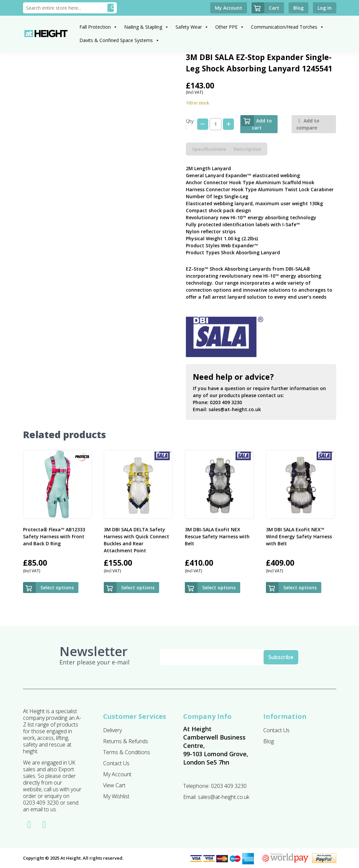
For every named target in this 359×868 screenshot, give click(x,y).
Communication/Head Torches (287, 27)
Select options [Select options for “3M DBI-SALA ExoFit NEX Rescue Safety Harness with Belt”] (219, 588)
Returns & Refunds (126, 741)
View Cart (114, 785)
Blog (269, 741)
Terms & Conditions (127, 752)
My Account (117, 774)
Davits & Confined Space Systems (119, 40)
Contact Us (116, 763)
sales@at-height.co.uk (235, 409)
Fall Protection (98, 27)
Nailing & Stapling (146, 27)
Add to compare (308, 124)
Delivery (112, 730)
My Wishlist (116, 796)
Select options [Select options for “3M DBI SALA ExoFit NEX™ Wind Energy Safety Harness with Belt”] (300, 588)
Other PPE (230, 27)
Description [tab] (247, 149)
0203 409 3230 (226, 402)
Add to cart (257, 123)
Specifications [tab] (209, 149)
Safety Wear (192, 27)
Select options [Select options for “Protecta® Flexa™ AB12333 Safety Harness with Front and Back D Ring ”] (57, 588)
